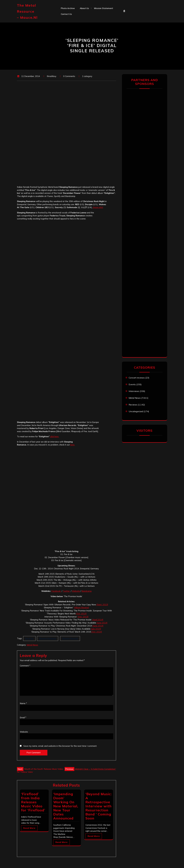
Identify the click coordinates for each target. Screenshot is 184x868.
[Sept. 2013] (102, 605)
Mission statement (104, 8)
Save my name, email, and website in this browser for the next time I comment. (60, 746)
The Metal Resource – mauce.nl (27, 11)
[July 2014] (96, 629)
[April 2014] (98, 620)
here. (73, 445)
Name (23, 703)
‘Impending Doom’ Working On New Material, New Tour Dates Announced (66, 806)
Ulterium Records (70, 638)
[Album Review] (82, 608)
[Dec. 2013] (83, 617)
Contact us (66, 14)
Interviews (134, 391)
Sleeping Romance (48, 638)
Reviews (133, 405)
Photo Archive (68, 8)
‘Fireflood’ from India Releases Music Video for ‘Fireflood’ (33, 802)
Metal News (32, 645)
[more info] (98, 207)
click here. (54, 436)
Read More (29, 828)
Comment (25, 666)
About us (84, 8)
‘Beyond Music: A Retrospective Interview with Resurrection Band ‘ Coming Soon (99, 806)
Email (23, 718)
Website (76, 591)
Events (132, 384)
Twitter (67, 591)
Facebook (57, 591)
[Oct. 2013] (81, 614)
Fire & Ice (29, 638)
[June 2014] (102, 623)
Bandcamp (87, 591)
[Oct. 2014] (96, 632)
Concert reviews (137, 378)
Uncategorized (136, 411)
